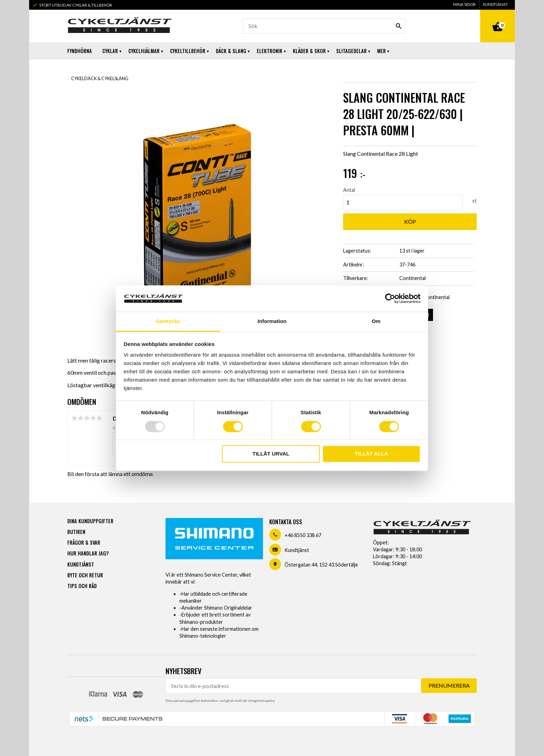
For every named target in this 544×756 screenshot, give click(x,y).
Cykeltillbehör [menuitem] (188, 51)
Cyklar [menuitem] (110, 51)
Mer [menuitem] (381, 51)
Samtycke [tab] (168, 321)
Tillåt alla (371, 454)
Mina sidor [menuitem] (464, 4)
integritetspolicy (261, 700)
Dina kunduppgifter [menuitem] (90, 521)
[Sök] (399, 26)
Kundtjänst (297, 550)
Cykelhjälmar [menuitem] (144, 51)
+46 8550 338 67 (303, 535)
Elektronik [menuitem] (270, 51)
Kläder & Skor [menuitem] (309, 51)
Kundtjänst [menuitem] (495, 4)
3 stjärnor (87, 418)
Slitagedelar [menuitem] (351, 51)
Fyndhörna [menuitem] (80, 51)
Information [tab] (272, 321)
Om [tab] (376, 321)
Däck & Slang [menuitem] (231, 51)
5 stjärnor (99, 418)
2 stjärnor (80, 418)
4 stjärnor (93, 418)
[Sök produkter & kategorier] (324, 26)
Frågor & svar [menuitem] (84, 542)
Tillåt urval (271, 454)
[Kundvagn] (498, 19)
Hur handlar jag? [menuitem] (88, 553)
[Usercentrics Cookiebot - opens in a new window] (390, 298)
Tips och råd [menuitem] (82, 586)
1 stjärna (74, 418)
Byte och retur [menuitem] (85, 575)
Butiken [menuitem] (76, 532)
